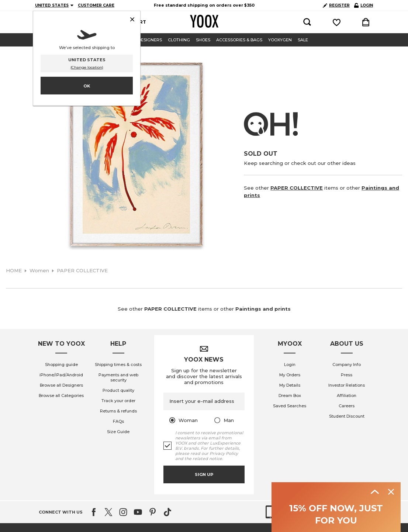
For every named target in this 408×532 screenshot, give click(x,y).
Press (347, 375)
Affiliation (347, 395)
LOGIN (364, 5)
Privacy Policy (224, 453)
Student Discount (347, 416)
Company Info (347, 365)
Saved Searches (290, 406)
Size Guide (118, 432)
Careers (347, 406)
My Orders (290, 375)
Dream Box (290, 395)
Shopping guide (61, 365)
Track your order (118, 401)
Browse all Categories (61, 395)
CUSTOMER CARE (96, 5)
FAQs (118, 421)
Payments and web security (118, 377)
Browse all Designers (61, 385)
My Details (290, 385)
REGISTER (336, 5)
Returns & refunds (118, 411)
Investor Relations (347, 385)
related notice (207, 459)
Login (290, 365)
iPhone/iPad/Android (61, 375)
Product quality (118, 390)
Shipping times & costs (118, 365)
